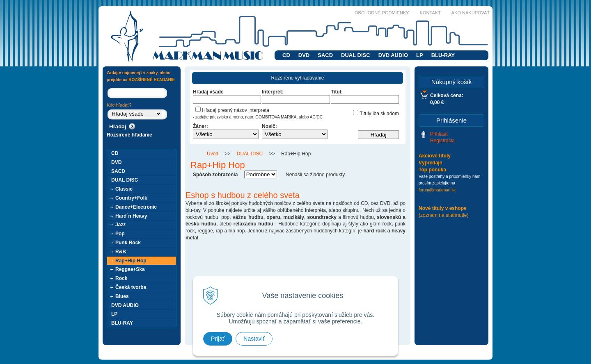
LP (420, 55)
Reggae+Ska (130, 269)
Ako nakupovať (471, 13)
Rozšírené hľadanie (129, 135)
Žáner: (200, 126)
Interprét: (273, 92)
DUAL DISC (356, 55)
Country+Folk (131, 198)
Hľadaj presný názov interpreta (232, 110)
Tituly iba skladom (376, 114)
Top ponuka (432, 170)
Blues (122, 296)
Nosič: (269, 126)
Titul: (337, 92)
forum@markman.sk (437, 190)
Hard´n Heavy (131, 216)
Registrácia (442, 141)
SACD (325, 55)
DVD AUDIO (393, 55)
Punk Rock (128, 243)
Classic (124, 189)
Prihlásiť (439, 134)
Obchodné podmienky (382, 13)
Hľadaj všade (208, 92)
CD (286, 55)
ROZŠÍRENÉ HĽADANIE (152, 80)
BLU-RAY (443, 55)
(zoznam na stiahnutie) (443, 215)
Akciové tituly (435, 156)
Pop (120, 234)
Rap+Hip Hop (131, 261)
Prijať (218, 339)
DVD (304, 55)
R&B (121, 252)
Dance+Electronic (136, 207)
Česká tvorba (131, 287)
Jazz (120, 225)
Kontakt (430, 13)
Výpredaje (430, 163)
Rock (121, 278)
